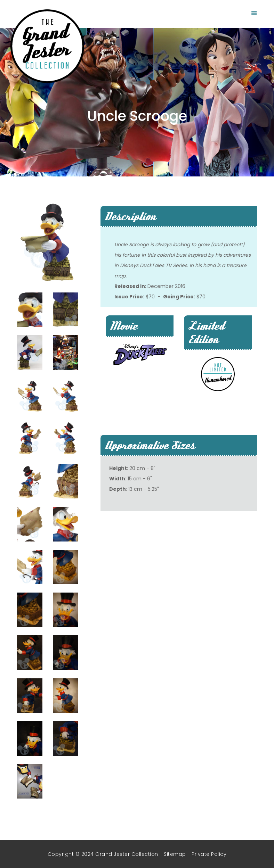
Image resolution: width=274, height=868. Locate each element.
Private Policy (209, 854)
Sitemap (175, 854)
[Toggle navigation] (254, 13)
